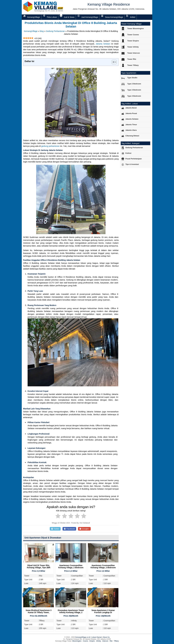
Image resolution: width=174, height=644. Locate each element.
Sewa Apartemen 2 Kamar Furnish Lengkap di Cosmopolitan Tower (103, 612)
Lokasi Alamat (97, 637)
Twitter (55, 529)
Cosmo (86, 641)
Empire (92, 641)
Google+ (84, 529)
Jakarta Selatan (103, 44)
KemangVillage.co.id (83, 637)
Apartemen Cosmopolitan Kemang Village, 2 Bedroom (71, 566)
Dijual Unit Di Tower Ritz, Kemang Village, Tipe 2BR (39, 566)
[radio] (58, 516)
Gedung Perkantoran (55, 31)
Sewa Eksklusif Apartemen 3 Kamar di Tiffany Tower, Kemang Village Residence (39, 612)
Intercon (105, 641)
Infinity (98, 641)
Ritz (111, 641)
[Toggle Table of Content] (113, 62)
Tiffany (116, 641)
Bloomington (77, 641)
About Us (106, 637)
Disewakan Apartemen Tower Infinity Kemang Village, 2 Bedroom (71, 612)
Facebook (69, 529)
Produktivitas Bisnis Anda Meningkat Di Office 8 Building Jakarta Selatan (71, 25)
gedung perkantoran (50, 146)
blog (42, 31)
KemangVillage (31, 31)
